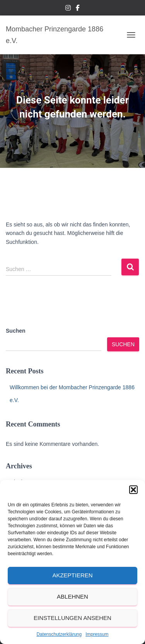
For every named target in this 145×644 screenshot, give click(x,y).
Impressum (97, 634)
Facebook (78, 9)
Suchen (16, 331)
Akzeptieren (72, 575)
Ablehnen (72, 597)
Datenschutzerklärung (59, 634)
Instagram (68, 9)
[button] (133, 490)
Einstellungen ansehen (72, 618)
